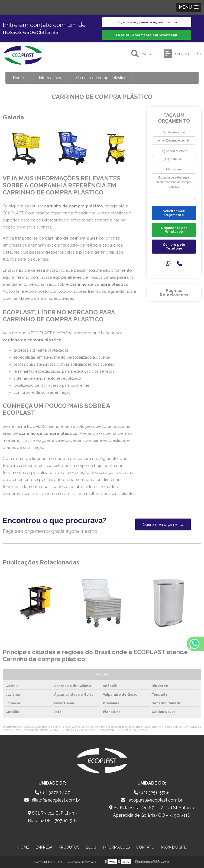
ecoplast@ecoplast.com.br (152, 800)
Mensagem (174, 169)
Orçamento (182, 54)
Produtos (69, 847)
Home (23, 847)
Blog (91, 847)
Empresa (44, 847)
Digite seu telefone (174, 151)
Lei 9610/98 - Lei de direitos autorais (123, 730)
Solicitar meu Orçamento (174, 213)
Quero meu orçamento (163, 524)
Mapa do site (174, 847)
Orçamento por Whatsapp (174, 230)
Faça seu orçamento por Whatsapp (147, 35)
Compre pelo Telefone (174, 247)
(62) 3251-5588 (152, 793)
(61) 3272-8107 (52, 793)
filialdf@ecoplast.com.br (52, 800)
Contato (145, 847)
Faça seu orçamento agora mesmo (147, 22)
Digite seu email (174, 132)
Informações (116, 847)
